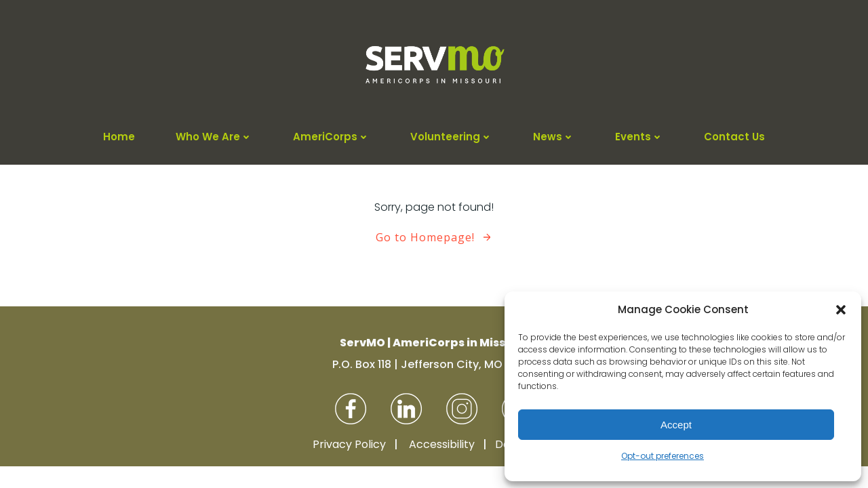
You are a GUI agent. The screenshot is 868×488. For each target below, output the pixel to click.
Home (119, 137)
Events (639, 137)
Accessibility (442, 444)
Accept (676, 425)
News (554, 137)
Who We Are (214, 137)
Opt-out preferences (663, 456)
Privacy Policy (349, 444)
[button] (841, 310)
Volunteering (451, 137)
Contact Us (734, 137)
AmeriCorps (331, 137)
